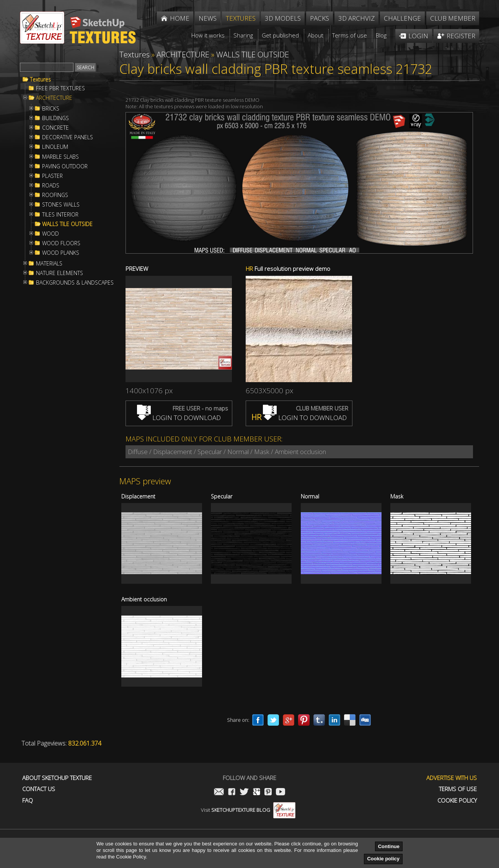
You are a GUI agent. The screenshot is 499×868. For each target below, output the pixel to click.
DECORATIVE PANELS (68, 137)
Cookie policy (383, 859)
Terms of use (458, 789)
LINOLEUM (55, 147)
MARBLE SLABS (60, 157)
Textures (40, 80)
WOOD (51, 234)
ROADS (51, 186)
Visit (248, 810)
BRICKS (51, 109)
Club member (453, 18)
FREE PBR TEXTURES (60, 88)
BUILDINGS (55, 118)
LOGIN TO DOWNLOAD (179, 418)
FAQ (28, 800)
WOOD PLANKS (61, 253)
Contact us (39, 789)
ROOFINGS (55, 195)
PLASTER (52, 176)
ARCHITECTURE (54, 98)
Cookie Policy (457, 800)
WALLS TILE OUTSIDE (67, 224)
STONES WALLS (61, 205)
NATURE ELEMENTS (60, 273)
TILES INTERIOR (60, 215)
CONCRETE (55, 128)
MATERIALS (49, 264)
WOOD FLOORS (61, 243)
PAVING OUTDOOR (65, 166)
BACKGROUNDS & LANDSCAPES (75, 283)
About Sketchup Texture (57, 778)
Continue (389, 846)
